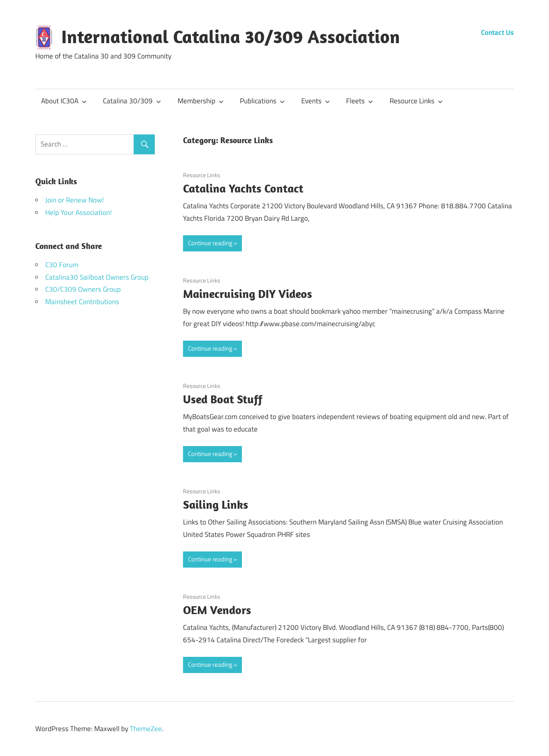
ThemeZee (146, 729)
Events (316, 101)
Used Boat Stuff (223, 399)
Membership (201, 101)
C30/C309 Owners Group (83, 289)
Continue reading (210, 243)
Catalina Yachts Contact (243, 188)
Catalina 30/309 (132, 101)
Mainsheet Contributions (82, 302)
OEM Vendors (217, 610)
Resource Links (416, 101)
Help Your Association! (78, 212)
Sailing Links (216, 504)
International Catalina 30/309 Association (231, 37)
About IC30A (64, 101)
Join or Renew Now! (74, 200)
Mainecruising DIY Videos (248, 294)
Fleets (360, 101)
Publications (262, 101)
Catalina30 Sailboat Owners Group (97, 277)
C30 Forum (62, 265)
